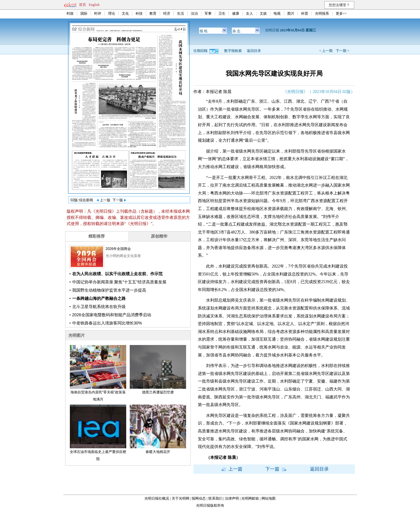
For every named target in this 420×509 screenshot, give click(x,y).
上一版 (104, 200)
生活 (181, 13)
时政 (70, 13)
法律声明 (232, 498)
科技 (139, 13)
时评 (98, 13)
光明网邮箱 (250, 498)
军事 (208, 13)
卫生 (222, 13)
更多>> (341, 13)
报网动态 (199, 498)
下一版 (119, 200)
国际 (84, 13)
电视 (277, 13)
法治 (194, 13)
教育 (153, 13)
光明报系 (322, 13)
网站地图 (269, 498)
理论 (112, 13)
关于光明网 (181, 498)
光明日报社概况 (157, 498)
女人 (249, 13)
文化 (125, 13)
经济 (167, 13)
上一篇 (232, 469)
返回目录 (254, 51)
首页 (82, 5)
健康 (236, 13)
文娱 (263, 13)
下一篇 (276, 469)
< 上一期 (326, 51)
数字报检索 (233, 51)
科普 (305, 13)
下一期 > (343, 51)
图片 (291, 13)
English (94, 5)
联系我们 (215, 498)
